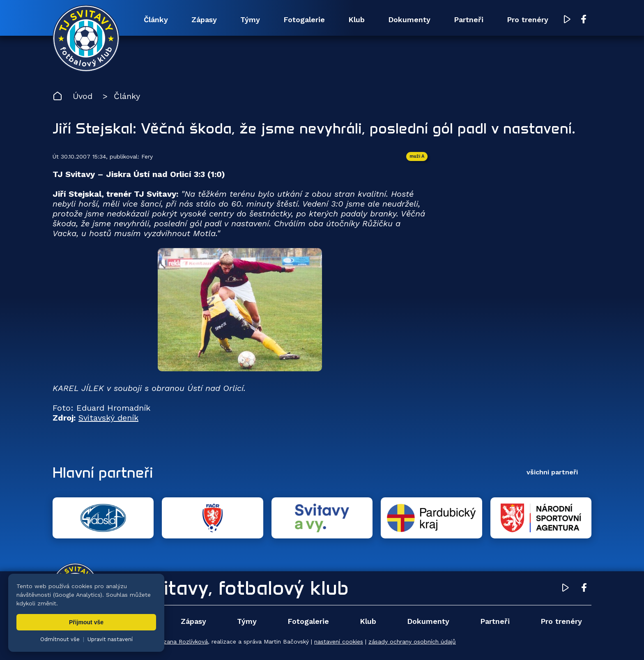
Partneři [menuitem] (469, 20)
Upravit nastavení (110, 639)
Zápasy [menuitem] (204, 20)
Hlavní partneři (103, 472)
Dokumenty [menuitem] (409, 20)
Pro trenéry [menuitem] (528, 20)
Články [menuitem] (156, 20)
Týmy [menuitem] (250, 20)
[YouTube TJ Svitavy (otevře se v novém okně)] (567, 20)
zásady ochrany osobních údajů (412, 642)
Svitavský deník (108, 418)
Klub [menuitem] (356, 20)
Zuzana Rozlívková (182, 642)
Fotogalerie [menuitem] (304, 20)
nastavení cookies (339, 642)
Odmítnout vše (60, 639)
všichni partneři (552, 472)
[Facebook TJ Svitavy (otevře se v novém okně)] (584, 20)
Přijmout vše (86, 622)
